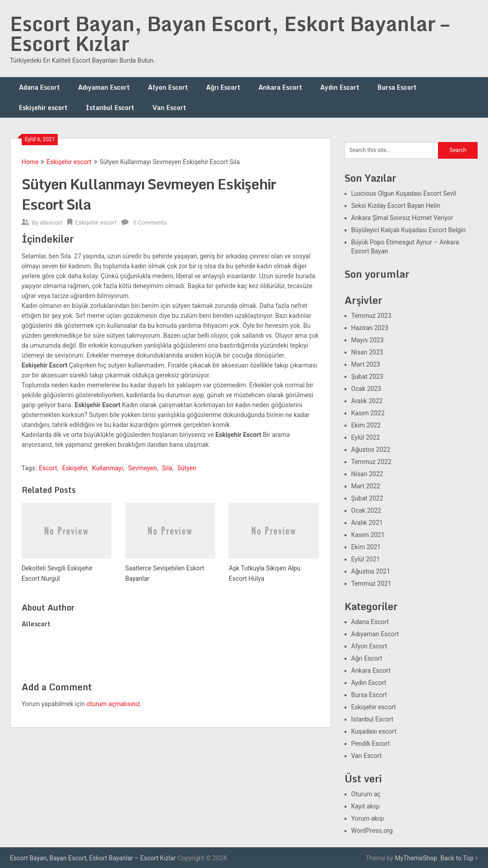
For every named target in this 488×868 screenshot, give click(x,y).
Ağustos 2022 (371, 450)
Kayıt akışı (366, 806)
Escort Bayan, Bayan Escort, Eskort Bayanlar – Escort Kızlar (230, 33)
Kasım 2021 (368, 535)
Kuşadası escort (374, 731)
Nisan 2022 (367, 474)
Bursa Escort (397, 87)
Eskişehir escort (43, 108)
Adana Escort (39, 87)
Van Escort (169, 108)
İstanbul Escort (110, 108)
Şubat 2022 (367, 498)
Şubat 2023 (367, 377)
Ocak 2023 (366, 389)
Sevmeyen (143, 468)
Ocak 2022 (366, 510)
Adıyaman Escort (104, 87)
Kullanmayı (107, 468)
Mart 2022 (366, 486)
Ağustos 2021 (371, 571)
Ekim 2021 (366, 547)
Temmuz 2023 (371, 316)
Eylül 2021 (366, 559)
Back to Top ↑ (460, 858)
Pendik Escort (371, 744)
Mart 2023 (366, 364)
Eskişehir (75, 468)
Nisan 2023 (367, 352)
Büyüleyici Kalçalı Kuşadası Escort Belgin (409, 230)
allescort (51, 223)
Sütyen (187, 468)
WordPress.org (372, 831)
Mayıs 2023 (368, 340)
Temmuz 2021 (371, 583)
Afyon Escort (168, 87)
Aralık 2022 (367, 401)
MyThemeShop (416, 858)
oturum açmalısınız (113, 704)
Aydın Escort (340, 87)
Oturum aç (366, 794)
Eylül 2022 (366, 437)
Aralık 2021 (367, 523)
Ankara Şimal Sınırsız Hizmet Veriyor (402, 218)
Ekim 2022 (366, 425)
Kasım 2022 (368, 413)
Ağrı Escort (223, 87)
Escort (48, 468)
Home (30, 162)
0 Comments (150, 223)
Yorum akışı (368, 818)
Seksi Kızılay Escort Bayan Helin (396, 206)
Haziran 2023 (370, 328)
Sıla (167, 468)
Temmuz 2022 (371, 462)
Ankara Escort (280, 87)
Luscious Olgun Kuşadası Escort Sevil (404, 193)
